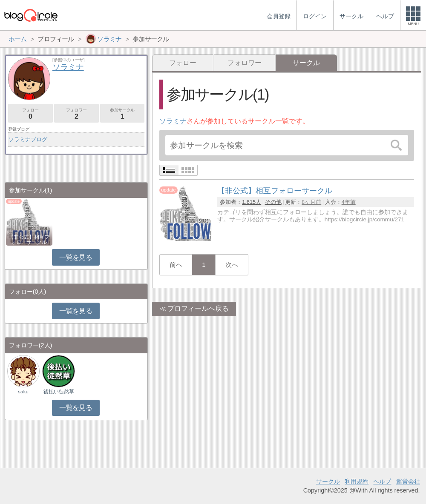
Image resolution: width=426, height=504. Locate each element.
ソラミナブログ (28, 139)
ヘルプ (382, 481)
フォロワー (245, 63)
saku (23, 392)
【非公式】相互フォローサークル (29, 240)
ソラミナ (173, 121)
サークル (328, 481)
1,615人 (252, 202)
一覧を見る (76, 257)
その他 (273, 202)
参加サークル (122, 114)
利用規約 (357, 481)
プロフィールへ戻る (198, 308)
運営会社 (408, 481)
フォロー (183, 63)
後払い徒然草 (59, 392)
